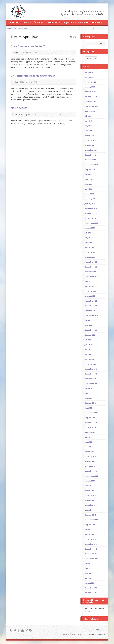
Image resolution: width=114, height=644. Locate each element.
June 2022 (88, 281)
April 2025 (89, 131)
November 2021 (91, 306)
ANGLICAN (33, 53)
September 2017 (91, 413)
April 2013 (89, 578)
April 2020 (89, 354)
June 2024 (88, 179)
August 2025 (90, 111)
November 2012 (91, 593)
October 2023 (90, 218)
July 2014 (88, 529)
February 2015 (90, 495)
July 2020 (88, 340)
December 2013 (91, 544)
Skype (30, 630)
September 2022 (91, 277)
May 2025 (88, 126)
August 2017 (90, 418)
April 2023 (89, 243)
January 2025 (90, 145)
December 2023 (91, 208)
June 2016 (88, 437)
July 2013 (88, 563)
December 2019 (91, 369)
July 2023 (88, 233)
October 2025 (90, 102)
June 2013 (88, 568)
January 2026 (90, 87)
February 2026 (90, 82)
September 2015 (91, 476)
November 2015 (91, 471)
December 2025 (91, 92)
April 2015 (89, 486)
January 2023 (90, 257)
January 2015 (90, 500)
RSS (11, 630)
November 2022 (91, 267)
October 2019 (90, 379)
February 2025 (90, 140)
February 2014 (90, 539)
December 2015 (91, 466)
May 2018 (88, 408)
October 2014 (90, 515)
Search (102, 43)
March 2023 (89, 247)
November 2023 (91, 213)
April (25, 28)
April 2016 (89, 447)
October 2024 (90, 160)
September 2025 (91, 106)
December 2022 (91, 262)
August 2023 (90, 228)
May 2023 (88, 238)
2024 (20, 28)
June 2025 (88, 121)
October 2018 (90, 403)
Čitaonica (40, 23)
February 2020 (90, 364)
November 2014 (91, 510)
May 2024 (88, 184)
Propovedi (54, 23)
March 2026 (89, 77)
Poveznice (83, 22)
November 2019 (91, 374)
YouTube (23, 630)
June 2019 (88, 393)
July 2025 (88, 116)
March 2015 (89, 491)
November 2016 (91, 422)
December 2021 (91, 301)
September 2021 (91, 315)
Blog (15, 28)
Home (9, 28)
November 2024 (91, 155)
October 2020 (90, 335)
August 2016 (90, 432)
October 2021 (90, 311)
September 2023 (91, 223)
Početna (14, 22)
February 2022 (90, 291)
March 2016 (89, 452)
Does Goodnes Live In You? (28, 46)
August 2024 (90, 170)
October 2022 (90, 272)
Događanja (69, 23)
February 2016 (90, 457)
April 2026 (89, 72)
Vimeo (26, 630)
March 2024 (89, 194)
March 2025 (89, 136)
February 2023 (90, 252)
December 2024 (91, 150)
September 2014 (91, 520)
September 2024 (91, 165)
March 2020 (89, 359)
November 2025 (91, 97)
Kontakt (97, 23)
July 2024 (88, 174)
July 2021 (88, 320)
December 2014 (91, 505)
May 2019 (88, 398)
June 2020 (88, 345)
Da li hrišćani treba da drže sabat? (33, 76)
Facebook (19, 630)
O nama (26, 23)
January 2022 (90, 296)
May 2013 (88, 573)
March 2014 (89, 534)
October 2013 (90, 554)
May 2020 (88, 350)
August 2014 (90, 525)
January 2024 (90, 204)
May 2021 (88, 325)
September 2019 (91, 384)
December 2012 (91, 588)
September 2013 (91, 559)
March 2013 (89, 583)
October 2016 (90, 427)
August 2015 (90, 481)
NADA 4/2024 (19, 108)
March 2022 (89, 286)
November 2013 (91, 549)
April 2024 (89, 189)
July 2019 (88, 388)
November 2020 (91, 330)
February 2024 (90, 199)
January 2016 (90, 461)
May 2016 (88, 442)
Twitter (15, 630)
